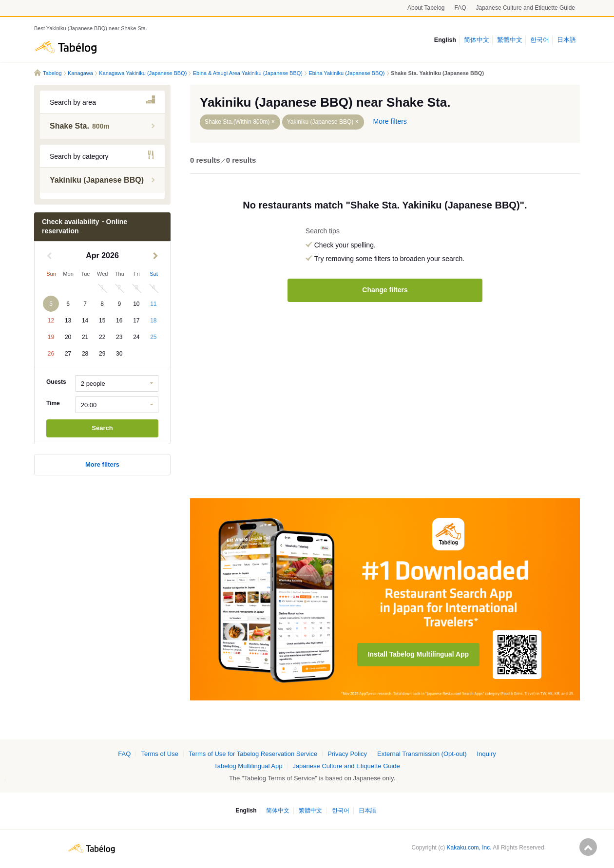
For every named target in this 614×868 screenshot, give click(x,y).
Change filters (385, 290)
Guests (56, 382)
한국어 (540, 40)
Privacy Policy (347, 754)
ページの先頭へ (588, 847)
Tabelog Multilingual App (248, 766)
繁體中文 (510, 40)
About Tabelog (426, 8)
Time (53, 403)
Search (102, 428)
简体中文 (477, 40)
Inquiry (487, 754)
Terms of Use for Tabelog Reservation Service (253, 754)
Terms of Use (160, 754)
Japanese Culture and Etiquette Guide (526, 8)
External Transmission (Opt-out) (422, 754)
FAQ (460, 8)
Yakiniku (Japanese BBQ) (320, 122)
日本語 (566, 40)
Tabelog (66, 47)
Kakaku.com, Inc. (469, 848)
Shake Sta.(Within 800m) (237, 122)
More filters (102, 464)
